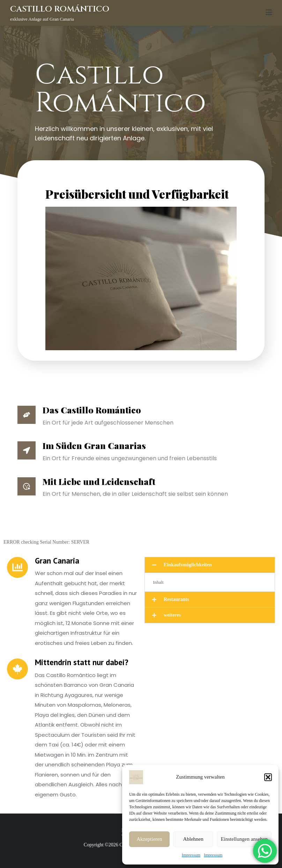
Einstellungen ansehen (244, 839)
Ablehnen (193, 839)
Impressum (191, 855)
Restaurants (176, 599)
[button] (268, 777)
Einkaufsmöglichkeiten (188, 565)
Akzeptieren (149, 839)
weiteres (172, 615)
